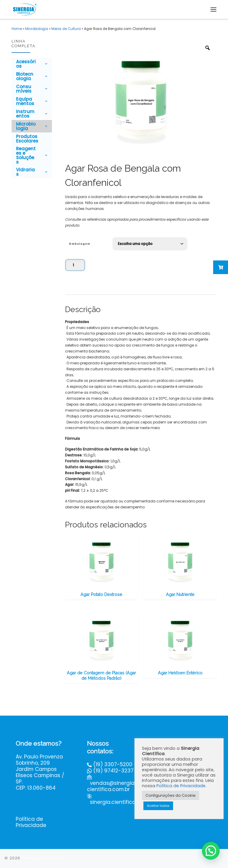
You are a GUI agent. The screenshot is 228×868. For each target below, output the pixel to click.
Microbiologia (37, 29)
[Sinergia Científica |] (24, 9)
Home (17, 29)
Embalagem (80, 244)
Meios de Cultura (66, 29)
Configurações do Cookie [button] (171, 795)
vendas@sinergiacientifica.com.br (111, 786)
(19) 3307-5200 (113, 765)
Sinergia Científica (42, 858)
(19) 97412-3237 (113, 771)
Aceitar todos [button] (158, 806)
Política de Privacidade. (181, 786)
